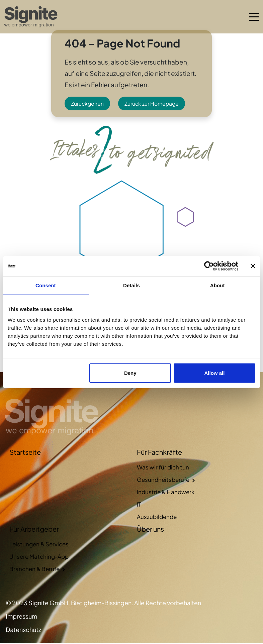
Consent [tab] (46, 285)
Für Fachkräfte (159, 453)
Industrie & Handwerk (166, 493)
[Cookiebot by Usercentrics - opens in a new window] (209, 266)
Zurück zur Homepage (153, 104)
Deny (130, 373)
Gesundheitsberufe (163, 480)
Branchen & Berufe (34, 569)
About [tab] (217, 285)
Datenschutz (23, 630)
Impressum (21, 617)
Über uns (150, 529)
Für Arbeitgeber (34, 529)
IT (139, 505)
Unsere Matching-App (39, 557)
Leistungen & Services (39, 545)
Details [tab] (131, 285)
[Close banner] (253, 266)
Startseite (25, 453)
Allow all (214, 373)
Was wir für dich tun (163, 468)
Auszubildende (157, 517)
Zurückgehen (88, 104)
